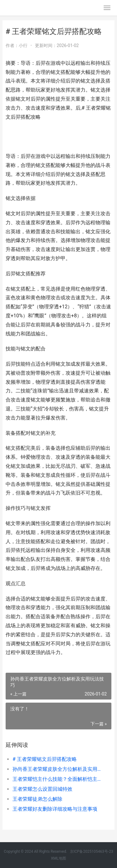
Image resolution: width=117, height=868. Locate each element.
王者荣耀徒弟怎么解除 (37, 799)
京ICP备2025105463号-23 (92, 851)
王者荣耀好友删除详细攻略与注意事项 (55, 809)
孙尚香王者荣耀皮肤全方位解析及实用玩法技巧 (57, 769)
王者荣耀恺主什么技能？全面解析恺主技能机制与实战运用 (57, 779)
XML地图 (58, 858)
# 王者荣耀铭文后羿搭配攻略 (45, 759)
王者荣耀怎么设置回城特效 (42, 789)
